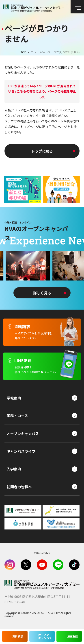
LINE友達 (72, 636)
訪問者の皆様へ (19, 487)
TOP (23, 52)
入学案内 (14, 469)
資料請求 (18, 636)
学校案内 (14, 398)
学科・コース (17, 416)
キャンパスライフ (21, 451)
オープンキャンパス (23, 434)
